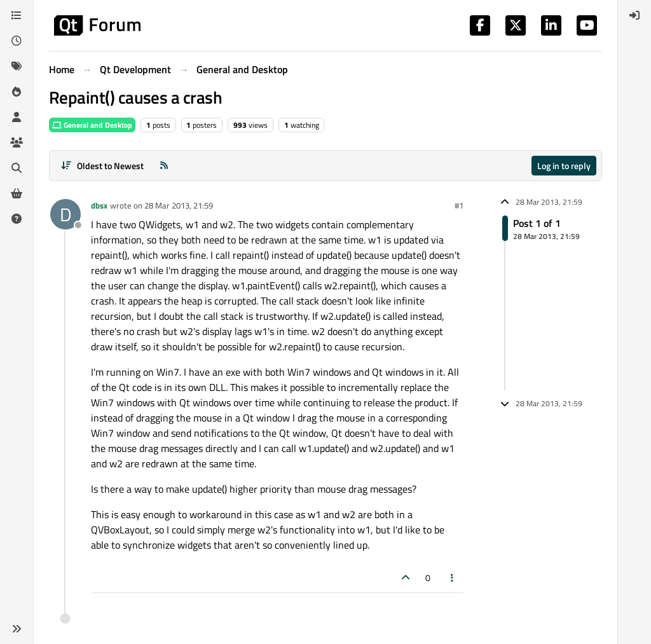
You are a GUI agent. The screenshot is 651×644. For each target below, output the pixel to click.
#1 (459, 205)
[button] (17, 629)
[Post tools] (453, 578)
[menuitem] (634, 15)
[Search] (17, 168)
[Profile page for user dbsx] (65, 214)
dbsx (99, 205)
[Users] (17, 117)
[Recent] (17, 41)
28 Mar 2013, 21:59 (179, 205)
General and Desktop (92, 125)
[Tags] (17, 66)
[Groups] (17, 142)
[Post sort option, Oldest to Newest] (102, 166)
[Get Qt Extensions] (17, 193)
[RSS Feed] (164, 166)
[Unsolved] (17, 219)
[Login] (634, 15)
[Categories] (17, 15)
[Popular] (17, 92)
